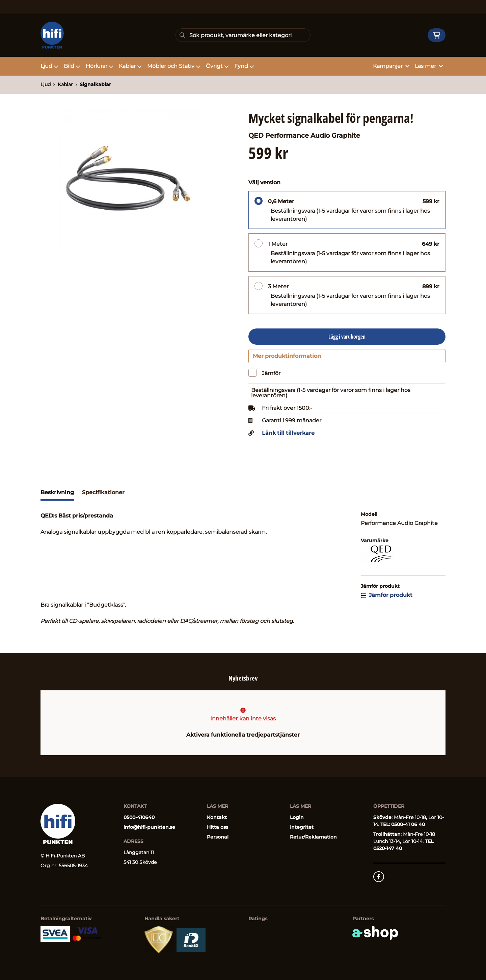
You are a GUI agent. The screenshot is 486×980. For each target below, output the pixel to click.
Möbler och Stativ (174, 66)
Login (297, 817)
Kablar (130, 66)
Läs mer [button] (429, 66)
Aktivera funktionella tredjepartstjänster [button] (243, 735)
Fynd (244, 66)
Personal (218, 837)
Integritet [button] (302, 827)
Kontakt (217, 817)
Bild (72, 66)
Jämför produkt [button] (387, 598)
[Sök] (243, 35)
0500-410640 (139, 817)
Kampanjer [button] (391, 66)
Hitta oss (218, 827)
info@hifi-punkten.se (149, 827)
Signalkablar (95, 84)
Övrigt (217, 66)
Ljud (49, 66)
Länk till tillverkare (288, 436)
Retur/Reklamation (313, 837)
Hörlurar (100, 66)
